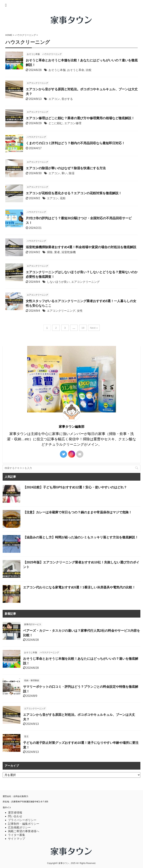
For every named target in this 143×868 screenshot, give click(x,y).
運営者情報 (15, 813)
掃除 (50, 252)
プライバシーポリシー (22, 820)
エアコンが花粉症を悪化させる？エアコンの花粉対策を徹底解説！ (74, 193)
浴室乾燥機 (69, 252)
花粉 (63, 198)
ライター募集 (17, 835)
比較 (89, 70)
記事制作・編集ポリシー (24, 824)
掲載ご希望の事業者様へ (24, 831)
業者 (57, 252)
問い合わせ (15, 816)
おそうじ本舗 (57, 70)
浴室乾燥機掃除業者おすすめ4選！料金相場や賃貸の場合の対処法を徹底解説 (81, 247)
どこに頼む (56, 123)
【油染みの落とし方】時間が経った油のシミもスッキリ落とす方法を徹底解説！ (81, 537)
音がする (67, 99)
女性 (80, 311)
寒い (64, 173)
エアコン (54, 99)
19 (83, 328)
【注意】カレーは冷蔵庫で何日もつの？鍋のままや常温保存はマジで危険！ (77, 512)
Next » (94, 328)
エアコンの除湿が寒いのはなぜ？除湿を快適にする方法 (66, 168)
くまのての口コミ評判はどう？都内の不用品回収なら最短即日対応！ (75, 143)
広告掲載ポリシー (19, 827)
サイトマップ (17, 839)
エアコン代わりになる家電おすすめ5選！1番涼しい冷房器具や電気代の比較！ (79, 587)
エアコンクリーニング (85, 282)
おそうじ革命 (76, 70)
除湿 (72, 173)
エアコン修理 (73, 123)
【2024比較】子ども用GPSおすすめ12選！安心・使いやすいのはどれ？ (75, 487)
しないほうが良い (58, 282)
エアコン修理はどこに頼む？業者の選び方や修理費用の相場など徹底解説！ (80, 118)
